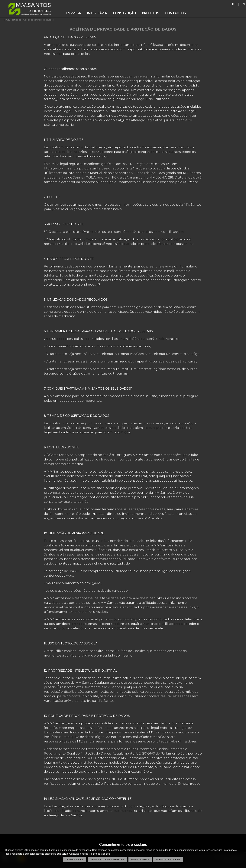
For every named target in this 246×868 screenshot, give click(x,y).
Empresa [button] (73, 13)
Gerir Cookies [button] (140, 859)
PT (234, 4)
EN (243, 4)
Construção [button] (125, 13)
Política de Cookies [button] (168, 859)
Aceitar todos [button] (75, 859)
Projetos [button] (151, 13)
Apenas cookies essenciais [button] (107, 859)
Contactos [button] (176, 13)
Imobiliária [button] (97, 13)
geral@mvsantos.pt (185, 784)
